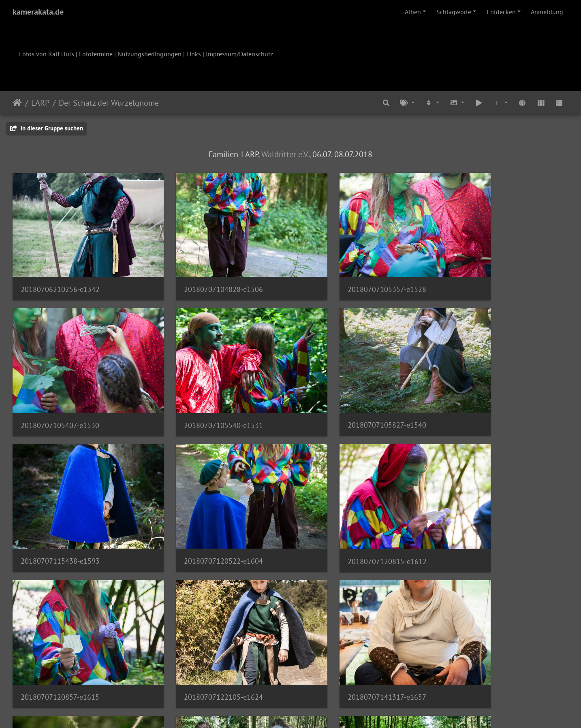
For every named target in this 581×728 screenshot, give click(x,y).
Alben (413, 12)
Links (194, 54)
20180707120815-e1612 (60, 517)
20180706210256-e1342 (60, 275)
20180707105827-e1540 (202, 396)
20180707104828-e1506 (202, 275)
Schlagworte (454, 12)
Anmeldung (547, 12)
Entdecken (501, 12)
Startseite (17, 103)
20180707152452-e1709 (344, 639)
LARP (40, 103)
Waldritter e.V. (285, 154)
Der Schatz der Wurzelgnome (109, 103)
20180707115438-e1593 (344, 396)
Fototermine (96, 54)
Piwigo (307, 711)
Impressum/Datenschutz (239, 54)
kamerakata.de (38, 12)
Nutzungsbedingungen (150, 54)
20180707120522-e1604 (486, 396)
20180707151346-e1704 (202, 639)
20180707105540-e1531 (60, 396)
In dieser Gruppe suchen (47, 128)
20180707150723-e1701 (60, 639)
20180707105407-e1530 (486, 275)
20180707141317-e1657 (486, 517)
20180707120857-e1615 (202, 517)
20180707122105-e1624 (344, 517)
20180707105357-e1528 (344, 275)
